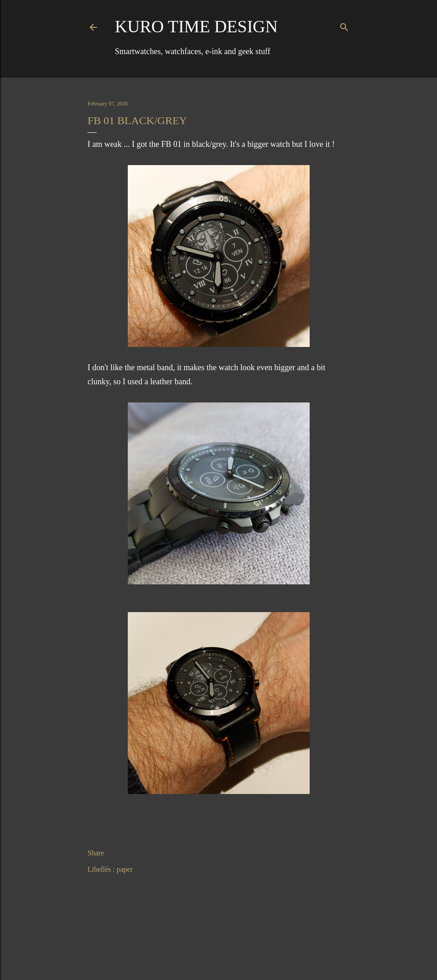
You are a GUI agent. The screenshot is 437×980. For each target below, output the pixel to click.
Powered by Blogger (219, 952)
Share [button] (96, 853)
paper (125, 869)
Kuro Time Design (196, 26)
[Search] (344, 25)
